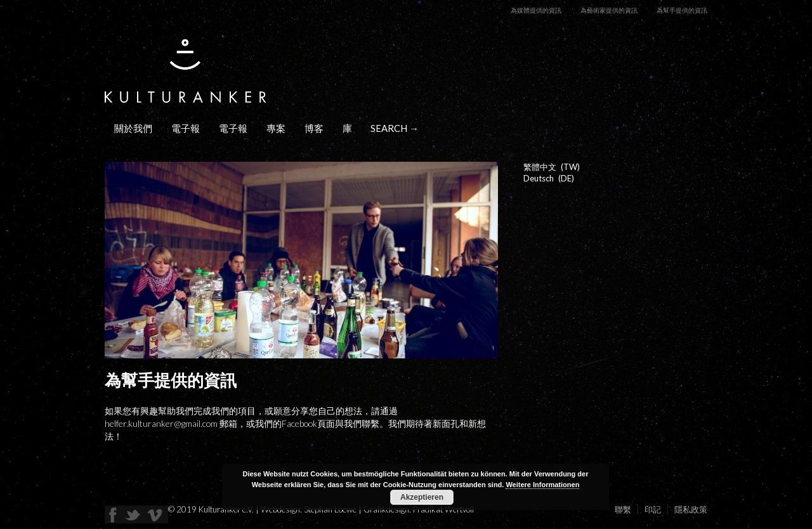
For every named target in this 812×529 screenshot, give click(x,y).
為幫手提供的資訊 (682, 10)
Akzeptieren (422, 497)
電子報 (186, 128)
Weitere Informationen (542, 485)
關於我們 (133, 128)
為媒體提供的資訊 (536, 10)
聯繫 (623, 509)
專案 (276, 128)
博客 (314, 128)
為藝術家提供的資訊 (609, 10)
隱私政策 (691, 509)
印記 (653, 509)
